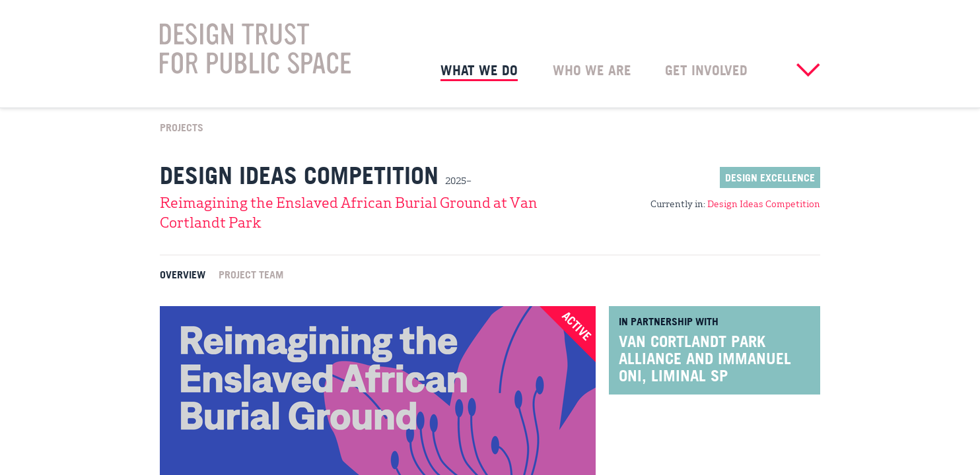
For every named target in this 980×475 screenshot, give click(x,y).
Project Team (251, 274)
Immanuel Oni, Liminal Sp (705, 367)
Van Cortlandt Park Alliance (692, 350)
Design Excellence (770, 177)
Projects (182, 127)
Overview (183, 274)
